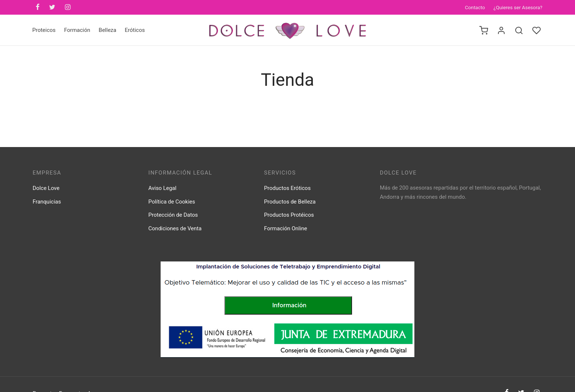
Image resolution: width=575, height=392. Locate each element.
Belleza (107, 30)
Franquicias (47, 202)
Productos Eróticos (287, 188)
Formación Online (285, 228)
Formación (77, 30)
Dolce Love (46, 188)
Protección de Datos (173, 215)
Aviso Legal (163, 188)
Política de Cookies (172, 202)
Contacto (475, 7)
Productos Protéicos (289, 215)
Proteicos (44, 30)
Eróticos (135, 30)
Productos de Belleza (290, 202)
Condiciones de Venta (175, 228)
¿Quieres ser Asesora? (518, 7)
